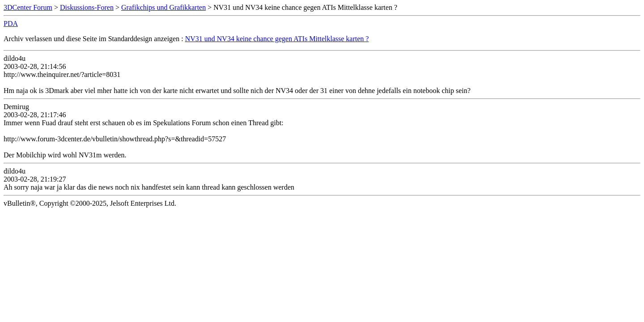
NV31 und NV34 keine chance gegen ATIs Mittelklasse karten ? (277, 39)
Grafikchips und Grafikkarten (163, 7)
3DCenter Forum (28, 7)
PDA (11, 23)
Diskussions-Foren (87, 7)
